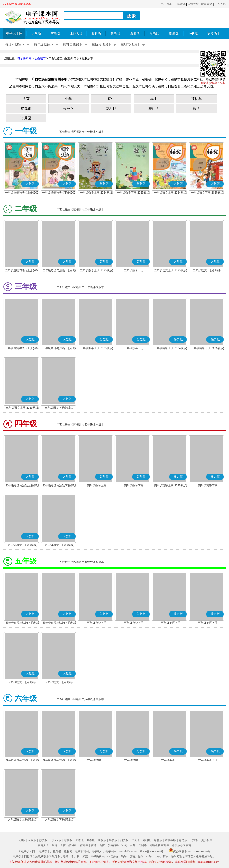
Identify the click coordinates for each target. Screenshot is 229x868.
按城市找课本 (130, 45)
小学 (68, 99)
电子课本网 (14, 34)
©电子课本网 (27, 852)
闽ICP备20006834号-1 (153, 852)
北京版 (194, 840)
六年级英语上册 (171, 760)
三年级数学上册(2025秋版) (97, 348)
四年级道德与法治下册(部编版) (60, 486)
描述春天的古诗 (78, 845)
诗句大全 (207, 4)
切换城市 (40, 58)
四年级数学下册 (134, 486)
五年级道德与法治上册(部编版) (23, 623)
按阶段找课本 (102, 45)
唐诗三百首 (59, 845)
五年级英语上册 (171, 623)
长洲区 (68, 108)
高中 (154, 99)
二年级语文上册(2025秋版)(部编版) (171, 271)
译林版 (158, 840)
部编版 (174, 34)
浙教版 (155, 34)
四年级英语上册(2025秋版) (171, 486)
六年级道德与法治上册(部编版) (23, 761)
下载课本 (180, 4)
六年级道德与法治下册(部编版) (60, 761)
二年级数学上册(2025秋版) (97, 270)
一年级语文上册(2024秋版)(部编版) (171, 193)
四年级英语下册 (208, 486)
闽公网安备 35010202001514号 (189, 852)
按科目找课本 (73, 45)
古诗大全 (193, 4)
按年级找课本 (44, 45)
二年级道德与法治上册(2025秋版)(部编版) (23, 271)
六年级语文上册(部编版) (23, 820)
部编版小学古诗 (182, 845)
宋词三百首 (128, 845)
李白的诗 (113, 845)
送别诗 (142, 845)
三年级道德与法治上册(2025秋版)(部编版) (23, 349)
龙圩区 (111, 108)
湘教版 (124, 840)
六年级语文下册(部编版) (60, 820)
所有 (26, 99)
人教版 (36, 34)
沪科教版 (170, 840)
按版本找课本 (15, 45)
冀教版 (135, 34)
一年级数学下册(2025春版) (134, 193)
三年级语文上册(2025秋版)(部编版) (23, 408)
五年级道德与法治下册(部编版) (60, 623)
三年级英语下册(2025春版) (208, 348)
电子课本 (167, 4)
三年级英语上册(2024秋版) (171, 348)
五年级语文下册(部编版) (60, 682)
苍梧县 (197, 99)
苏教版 (56, 34)
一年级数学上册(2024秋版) (97, 193)
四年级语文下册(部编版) (60, 545)
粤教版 (113, 840)
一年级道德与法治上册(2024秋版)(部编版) (23, 193)
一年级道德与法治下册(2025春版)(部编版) (60, 193)
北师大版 (76, 34)
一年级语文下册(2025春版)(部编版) (208, 193)
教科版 (96, 34)
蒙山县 (154, 108)
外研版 (147, 840)
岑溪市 (26, 108)
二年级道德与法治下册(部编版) (60, 271)
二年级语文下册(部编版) (208, 270)
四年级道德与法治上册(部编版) (23, 486)
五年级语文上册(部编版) (23, 682)
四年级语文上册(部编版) (23, 545)
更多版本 (214, 34)
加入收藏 (220, 4)
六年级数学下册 (134, 760)
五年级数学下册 (134, 623)
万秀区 (26, 118)
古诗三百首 (98, 845)
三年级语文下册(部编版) (60, 408)
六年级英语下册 (208, 760)
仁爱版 (136, 840)
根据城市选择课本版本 (17, 4)
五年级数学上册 (97, 623)
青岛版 (183, 840)
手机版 (21, 840)
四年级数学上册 (97, 486)
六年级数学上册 (97, 760)
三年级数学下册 (134, 348)
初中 (111, 99)
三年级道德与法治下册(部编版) (60, 349)
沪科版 (193, 34)
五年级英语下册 (208, 623)
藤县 (197, 108)
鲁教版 (116, 34)
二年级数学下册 (134, 270)
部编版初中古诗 (159, 845)
